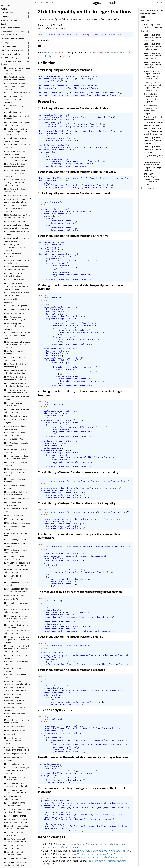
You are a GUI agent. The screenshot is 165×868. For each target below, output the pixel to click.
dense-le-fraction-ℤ (52, 653)
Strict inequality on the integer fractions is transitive (153, 64)
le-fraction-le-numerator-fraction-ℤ (62, 554)
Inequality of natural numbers (16, 676)
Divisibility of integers (16, 439)
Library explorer (9, 20)
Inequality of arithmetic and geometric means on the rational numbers (17, 649)
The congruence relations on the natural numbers (14, 326)
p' (89, 79)
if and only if (55, 710)
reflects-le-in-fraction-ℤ (56, 812)
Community (7, 13)
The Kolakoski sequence (13, 759)
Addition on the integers (17, 112)
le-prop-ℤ (46, 81)
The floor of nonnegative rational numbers (17, 551)
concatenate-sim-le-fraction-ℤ (58, 411)
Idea (143, 17)
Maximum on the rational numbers (15, 798)
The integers (13, 734)
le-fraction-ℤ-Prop (49, 76)
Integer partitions (15, 730)
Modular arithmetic (16, 858)
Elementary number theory (11, 63)
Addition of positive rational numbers (15, 139)
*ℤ (57, 81)
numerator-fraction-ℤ (57, 124)
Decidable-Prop (107, 131)
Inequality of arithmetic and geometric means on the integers (17, 640)
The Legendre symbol (16, 764)
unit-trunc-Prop (52, 695)
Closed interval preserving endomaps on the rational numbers (16, 286)
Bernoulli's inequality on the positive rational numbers (17, 226)
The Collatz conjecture (16, 309)
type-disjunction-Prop (56, 690)
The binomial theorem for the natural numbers (16, 268)
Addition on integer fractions (15, 107)
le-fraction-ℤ (46, 86)
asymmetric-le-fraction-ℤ (55, 209)
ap (45, 735)
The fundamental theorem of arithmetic (14, 558)
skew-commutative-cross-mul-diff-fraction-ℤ (75, 161)
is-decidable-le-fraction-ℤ (54, 115)
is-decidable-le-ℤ (51, 122)
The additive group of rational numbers (16, 152)
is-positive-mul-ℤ (60, 265)
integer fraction (50, 53)
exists (47, 655)
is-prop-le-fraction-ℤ (51, 93)
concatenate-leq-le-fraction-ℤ (60, 349)
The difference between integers (17, 398)
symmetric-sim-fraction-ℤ (62, 495)
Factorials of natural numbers (15, 510)
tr (45, 563)
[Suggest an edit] (161, 3)
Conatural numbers (15, 313)
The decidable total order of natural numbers (15, 372)
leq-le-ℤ (46, 183)
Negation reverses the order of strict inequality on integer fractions (153, 166)
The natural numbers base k (16, 534)
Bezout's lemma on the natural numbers (17, 239)
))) (57, 434)
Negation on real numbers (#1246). (95, 854)
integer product (119, 53)
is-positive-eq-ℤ (55, 259)
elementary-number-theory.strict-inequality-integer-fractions (82, 34)
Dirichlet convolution (16, 416)
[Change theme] (41, 3)
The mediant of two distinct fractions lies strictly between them (153, 131)
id (47, 154)
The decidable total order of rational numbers (15, 378)
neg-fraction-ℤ (105, 728)
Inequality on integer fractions (16, 663)
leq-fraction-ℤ (97, 147)
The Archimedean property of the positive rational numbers (14, 182)
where (121, 34)
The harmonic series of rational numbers (17, 611)
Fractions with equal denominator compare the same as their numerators (153, 121)
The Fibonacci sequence (17, 523)
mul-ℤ (49, 185)
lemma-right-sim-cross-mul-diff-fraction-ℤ (81, 457)
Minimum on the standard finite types (14, 853)
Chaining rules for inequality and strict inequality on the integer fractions (153, 75)
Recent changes (148, 188)
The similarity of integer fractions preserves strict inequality (151, 98)
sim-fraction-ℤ (52, 413)
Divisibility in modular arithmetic (16, 444)
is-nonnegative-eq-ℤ (57, 159)
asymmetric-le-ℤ (52, 216)
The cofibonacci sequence (13, 300)
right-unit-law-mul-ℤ (80, 808)
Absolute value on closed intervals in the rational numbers (17, 71)
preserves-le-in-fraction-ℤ (56, 801)
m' (77, 79)
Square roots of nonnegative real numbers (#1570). (103, 851)
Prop (96, 76)
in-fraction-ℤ (95, 803)
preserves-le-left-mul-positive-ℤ (67, 577)
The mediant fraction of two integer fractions (17, 811)
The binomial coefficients (12, 255)
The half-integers (14, 599)
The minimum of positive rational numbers (15, 840)
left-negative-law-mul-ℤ (66, 747)
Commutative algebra (12, 50)
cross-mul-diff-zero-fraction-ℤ (68, 740)
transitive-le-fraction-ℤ (53, 242)
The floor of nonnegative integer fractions (17, 545)
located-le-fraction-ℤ (53, 686)
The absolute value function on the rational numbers (14, 86)
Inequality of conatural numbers (16, 657)
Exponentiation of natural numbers (14, 504)
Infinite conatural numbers (15, 709)
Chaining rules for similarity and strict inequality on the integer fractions (152, 86)
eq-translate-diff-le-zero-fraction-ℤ (62, 726)
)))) (57, 277)
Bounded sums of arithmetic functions (14, 275)
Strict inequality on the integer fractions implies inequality (153, 46)
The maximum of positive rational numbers (15, 791)
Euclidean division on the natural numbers (16, 493)
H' (78, 254)
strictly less (50, 56)
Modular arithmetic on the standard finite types (17, 864)
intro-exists (51, 660)
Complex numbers (11, 54)
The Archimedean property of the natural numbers (14, 173)
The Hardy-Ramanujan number (16, 604)
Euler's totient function (17, 499)
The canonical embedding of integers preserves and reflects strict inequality (152, 179)
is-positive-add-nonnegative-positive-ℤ (75, 325)
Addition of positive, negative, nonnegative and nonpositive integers (15, 132)
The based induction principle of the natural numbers (16, 208)
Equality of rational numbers (15, 480)
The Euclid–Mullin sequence (14, 487)
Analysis (6, 43)
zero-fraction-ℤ (69, 728)
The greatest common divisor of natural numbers (16, 590)
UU (89, 86)
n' (83, 79)
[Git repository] (157, 3)
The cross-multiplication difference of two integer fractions (17, 335)
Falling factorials (14, 515)
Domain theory (9, 58)
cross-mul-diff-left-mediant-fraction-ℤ (86, 617)
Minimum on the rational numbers (14, 847)
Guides (5, 16)
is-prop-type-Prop (81, 95)
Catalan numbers (14, 280)
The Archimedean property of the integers (14, 165)
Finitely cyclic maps (15, 540)
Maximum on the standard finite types (15, 804)
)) (95, 164)
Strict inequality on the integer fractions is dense (153, 140)
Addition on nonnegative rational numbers (17, 124)
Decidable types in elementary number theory (16, 391)
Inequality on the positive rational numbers (15, 689)
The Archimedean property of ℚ (14, 190)
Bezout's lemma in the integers (16, 233)
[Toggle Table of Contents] (36, 3)
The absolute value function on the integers (14, 78)
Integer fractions (14, 727)
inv (52, 457)
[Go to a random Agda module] (53, 3)
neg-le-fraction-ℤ (49, 764)
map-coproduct (49, 152)
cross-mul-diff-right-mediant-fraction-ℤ (87, 631)
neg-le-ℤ (51, 782)
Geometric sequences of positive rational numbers (17, 564)
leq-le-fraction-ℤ (49, 178)
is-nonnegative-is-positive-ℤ (74, 330)
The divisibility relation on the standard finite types (17, 457)
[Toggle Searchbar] (47, 3)
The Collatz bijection (15, 306)
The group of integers (16, 595)
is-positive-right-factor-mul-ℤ (59, 256)
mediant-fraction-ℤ (74, 612)
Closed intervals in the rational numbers (16, 294)
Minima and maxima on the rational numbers (16, 827)
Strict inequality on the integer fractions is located (153, 149)
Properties (146, 31)
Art (4, 24)
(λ (66, 655)
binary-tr (46, 775)
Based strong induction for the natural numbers (17, 216)
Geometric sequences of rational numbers (17, 571)
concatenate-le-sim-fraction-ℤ (58, 441)
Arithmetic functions (16, 195)
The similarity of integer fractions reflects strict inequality (151, 109)
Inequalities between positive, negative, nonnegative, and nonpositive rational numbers (17, 629)
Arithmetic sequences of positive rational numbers (17, 200)
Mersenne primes (15, 816)
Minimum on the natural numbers (14, 834)
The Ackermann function (17, 93)
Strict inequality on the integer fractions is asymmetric (153, 55)
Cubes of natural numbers (14, 352)
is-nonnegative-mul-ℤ (67, 328)
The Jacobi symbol (15, 754)
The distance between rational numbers (16, 434)
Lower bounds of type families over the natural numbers (17, 770)
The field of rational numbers (15, 528)
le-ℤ (46, 556)
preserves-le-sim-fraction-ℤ (57, 488)
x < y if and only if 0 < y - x (153, 157)
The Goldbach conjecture (13, 577)
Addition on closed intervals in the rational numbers (14, 99)
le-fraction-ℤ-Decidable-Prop (55, 131)
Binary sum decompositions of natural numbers (15, 247)
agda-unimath (105, 3)
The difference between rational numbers (17, 411)
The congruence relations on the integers (15, 318)
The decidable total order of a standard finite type (17, 385)
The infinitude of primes (14, 715)
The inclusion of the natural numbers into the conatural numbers (15, 619)
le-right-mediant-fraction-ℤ (57, 622)
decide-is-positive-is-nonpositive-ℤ (66, 166)
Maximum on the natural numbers (15, 778)
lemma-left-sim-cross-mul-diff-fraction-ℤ (74, 427)
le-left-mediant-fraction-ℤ (56, 608)
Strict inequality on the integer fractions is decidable (153, 37)
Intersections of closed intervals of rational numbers (17, 748)
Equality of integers (15, 469)
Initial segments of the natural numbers (17, 721)
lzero (102, 76)
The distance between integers (16, 421)
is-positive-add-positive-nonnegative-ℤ (75, 367)
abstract (46, 305)
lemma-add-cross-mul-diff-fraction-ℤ (69, 261)
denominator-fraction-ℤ (89, 124)
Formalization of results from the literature (13, 33)
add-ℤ (56, 745)
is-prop (95, 93)
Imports (45, 40)
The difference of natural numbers (14, 404)
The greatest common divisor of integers (16, 584)
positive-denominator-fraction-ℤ (69, 579)
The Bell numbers (14, 221)
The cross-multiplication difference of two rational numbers (17, 345)
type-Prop (67, 88)
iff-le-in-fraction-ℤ (53, 824)
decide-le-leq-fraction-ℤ (53, 145)
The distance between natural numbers (16, 428)
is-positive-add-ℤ (58, 263)
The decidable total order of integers (15, 365)
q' (52, 481)
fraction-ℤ (69, 76)
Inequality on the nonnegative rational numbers (17, 683)
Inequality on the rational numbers (14, 696)
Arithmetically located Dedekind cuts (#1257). (100, 857)
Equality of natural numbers (15, 474)
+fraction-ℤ (88, 728)
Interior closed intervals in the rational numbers (14, 741)
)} (112, 185)
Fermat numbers (14, 519)
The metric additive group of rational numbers (16, 821)
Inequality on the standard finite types (14, 702)
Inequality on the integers (14, 670)
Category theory (9, 46)
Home (5, 9)
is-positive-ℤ (56, 738)
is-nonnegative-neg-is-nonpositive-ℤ (71, 164)
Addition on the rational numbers (17, 146)
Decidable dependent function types (16, 359)
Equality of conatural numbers (16, 464)
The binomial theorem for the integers (16, 262)
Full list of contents (11, 28)
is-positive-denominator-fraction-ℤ (73, 268)
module (42, 34)
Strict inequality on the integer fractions (151, 12)
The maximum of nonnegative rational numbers (17, 785)
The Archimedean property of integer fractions (16, 159)
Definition (146, 21)
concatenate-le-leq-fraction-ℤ (60, 307)
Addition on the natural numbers (16, 117)
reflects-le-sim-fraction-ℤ (56, 519)
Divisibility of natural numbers (16, 451)
